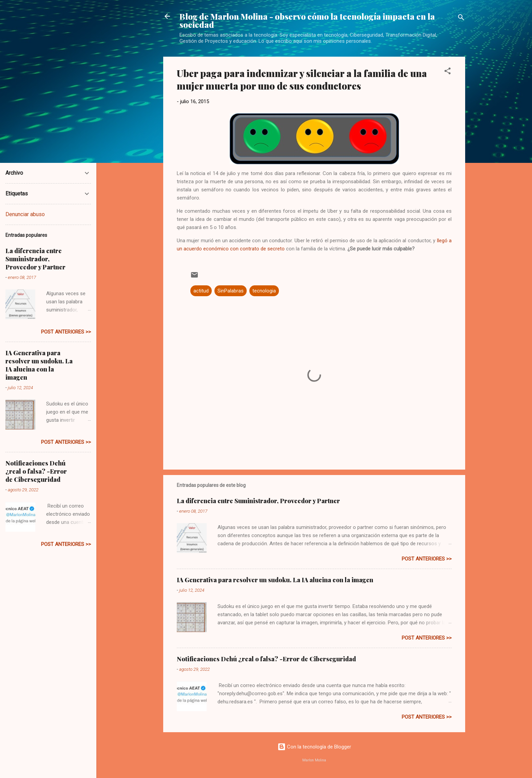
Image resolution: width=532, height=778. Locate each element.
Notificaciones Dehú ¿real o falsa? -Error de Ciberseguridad (266, 659)
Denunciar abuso (25, 214)
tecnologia (264, 291)
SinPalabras (231, 291)
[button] (448, 72)
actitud (201, 291)
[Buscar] (461, 18)
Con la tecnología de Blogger (314, 747)
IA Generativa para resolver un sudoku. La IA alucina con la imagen (275, 580)
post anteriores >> (427, 559)
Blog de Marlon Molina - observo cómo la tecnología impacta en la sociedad (307, 20)
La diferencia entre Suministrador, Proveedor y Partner (258, 501)
